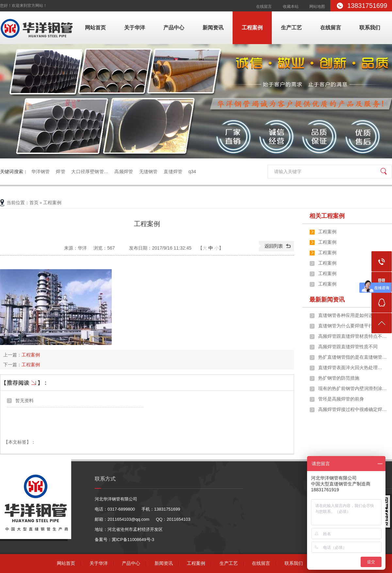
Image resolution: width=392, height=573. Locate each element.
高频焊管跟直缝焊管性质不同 (348, 347)
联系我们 (370, 28)
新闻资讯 (213, 28)
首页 (34, 203)
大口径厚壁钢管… (90, 172)
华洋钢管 (41, 172)
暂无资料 (24, 401)
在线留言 (264, 7)
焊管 (60, 172)
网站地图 (317, 7)
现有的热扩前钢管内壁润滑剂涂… (352, 389)
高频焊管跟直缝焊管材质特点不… (352, 336)
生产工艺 (291, 28)
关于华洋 (135, 28)
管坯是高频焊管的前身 (341, 399)
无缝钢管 (148, 172)
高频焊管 (124, 172)
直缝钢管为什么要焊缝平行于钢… (352, 326)
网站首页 (95, 28)
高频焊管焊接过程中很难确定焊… (352, 409)
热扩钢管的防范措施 (339, 378)
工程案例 (252, 28)
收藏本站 (291, 7)
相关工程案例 (327, 216)
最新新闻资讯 (327, 300)
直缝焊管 (173, 172)
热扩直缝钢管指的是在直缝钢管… (352, 357)
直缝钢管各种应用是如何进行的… (352, 315)
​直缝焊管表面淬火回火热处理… (350, 368)
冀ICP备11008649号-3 (133, 540)
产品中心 (174, 28)
